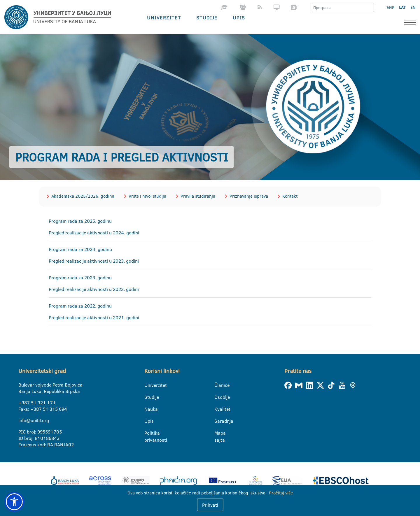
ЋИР (390, 7)
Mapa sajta (218, 433)
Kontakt (290, 196)
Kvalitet (218, 409)
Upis (239, 17)
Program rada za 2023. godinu (80, 278)
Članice (218, 385)
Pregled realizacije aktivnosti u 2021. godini (94, 317)
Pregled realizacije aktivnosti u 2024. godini (94, 233)
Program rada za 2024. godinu (80, 249)
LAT (402, 7)
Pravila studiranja (198, 196)
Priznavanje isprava (249, 196)
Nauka (148, 409)
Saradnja (218, 421)
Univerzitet (164, 17)
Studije (207, 17)
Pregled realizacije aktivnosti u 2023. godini (94, 261)
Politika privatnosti (148, 433)
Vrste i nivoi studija (147, 196)
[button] (14, 502)
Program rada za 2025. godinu (80, 221)
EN (413, 7)
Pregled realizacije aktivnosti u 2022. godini (94, 289)
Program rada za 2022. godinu (80, 306)
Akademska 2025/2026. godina (83, 196)
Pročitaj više (281, 493)
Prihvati (210, 505)
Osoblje (218, 397)
